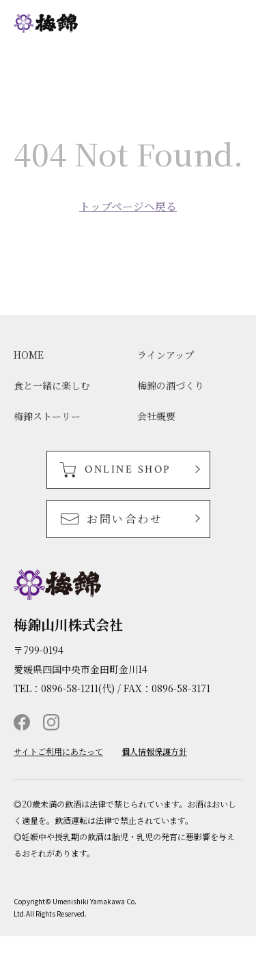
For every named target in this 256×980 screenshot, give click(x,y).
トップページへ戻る (128, 207)
